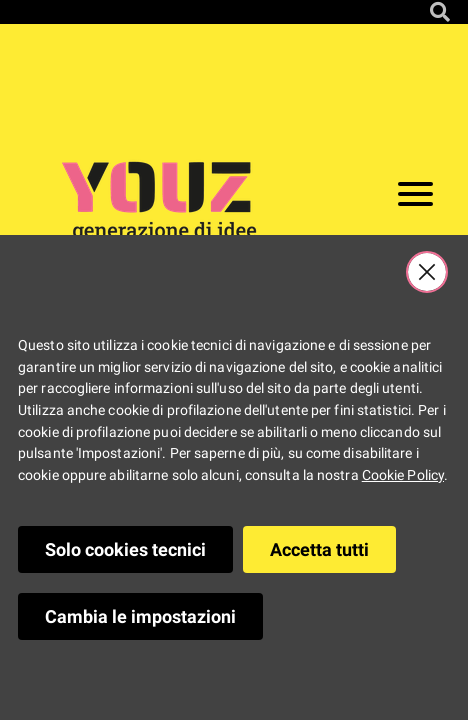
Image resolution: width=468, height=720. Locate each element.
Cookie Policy (403, 475)
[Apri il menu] (415, 198)
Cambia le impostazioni (140, 616)
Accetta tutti (319, 549)
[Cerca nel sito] (440, 12)
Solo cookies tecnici (125, 549)
